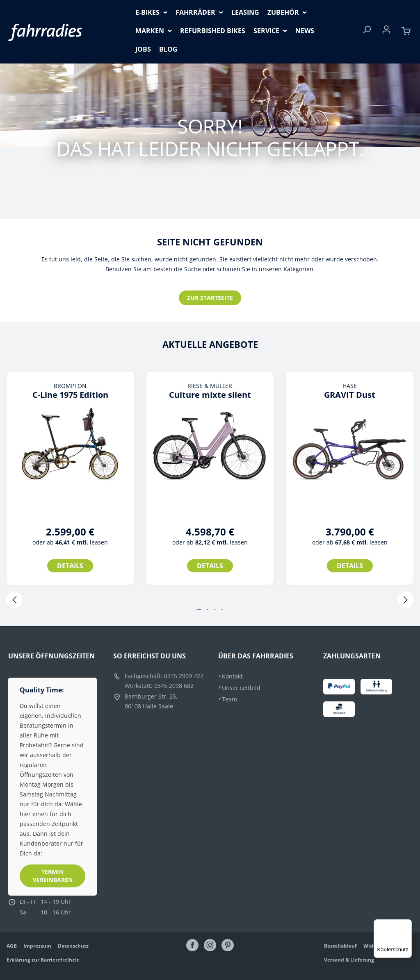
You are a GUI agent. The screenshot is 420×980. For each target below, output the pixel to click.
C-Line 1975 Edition (70, 395)
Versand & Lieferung (349, 960)
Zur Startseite (210, 298)
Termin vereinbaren (53, 876)
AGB (12, 946)
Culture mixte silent (210, 395)
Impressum (37, 946)
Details (70, 566)
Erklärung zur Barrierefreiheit (43, 960)
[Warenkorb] (406, 32)
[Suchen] (367, 32)
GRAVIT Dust (350, 395)
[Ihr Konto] (386, 32)
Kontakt (232, 676)
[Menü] (407, 924)
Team (229, 699)
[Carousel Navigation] (210, 601)
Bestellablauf (340, 946)
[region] (210, 487)
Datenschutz (73, 946)
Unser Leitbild (241, 688)
